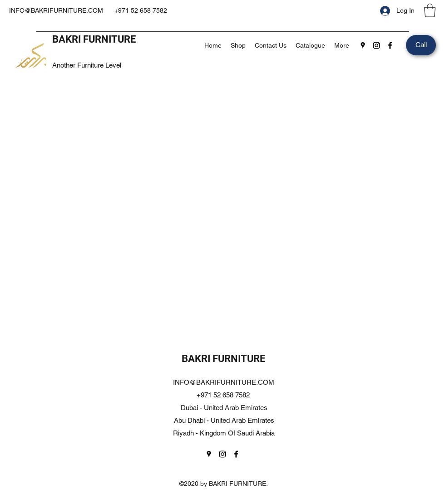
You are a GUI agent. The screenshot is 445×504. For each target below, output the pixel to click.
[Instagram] (376, 45)
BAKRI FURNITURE (94, 39)
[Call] (421, 45)
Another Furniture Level (87, 65)
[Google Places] (363, 45)
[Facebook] (390, 45)
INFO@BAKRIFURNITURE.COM (56, 10)
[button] (430, 10)
